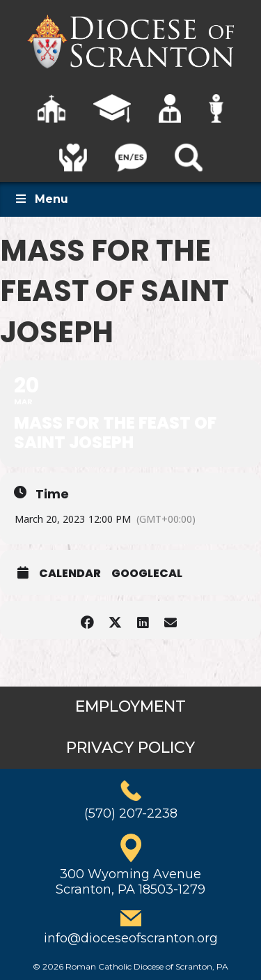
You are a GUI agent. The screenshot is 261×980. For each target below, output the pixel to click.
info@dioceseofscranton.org (131, 938)
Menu (41, 199)
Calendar (70, 574)
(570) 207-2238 (131, 813)
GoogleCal (147, 574)
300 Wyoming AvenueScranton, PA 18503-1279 (130, 882)
